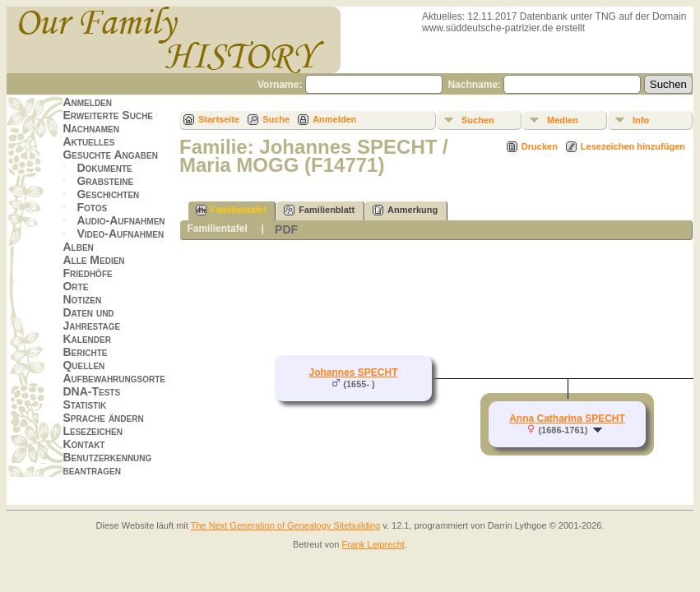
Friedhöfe (87, 273)
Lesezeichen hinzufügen (633, 146)
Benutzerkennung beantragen (107, 464)
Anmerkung (405, 210)
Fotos (92, 207)
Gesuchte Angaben (110, 155)
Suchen (478, 120)
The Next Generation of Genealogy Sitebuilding (286, 525)
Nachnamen (90, 128)
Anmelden (87, 102)
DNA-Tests (91, 391)
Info (641, 120)
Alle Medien (93, 260)
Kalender (86, 339)
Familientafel (231, 210)
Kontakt (83, 444)
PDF (286, 229)
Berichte (85, 352)
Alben (78, 247)
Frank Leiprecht (373, 544)
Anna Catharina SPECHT (567, 419)
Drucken (540, 146)
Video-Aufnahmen (120, 234)
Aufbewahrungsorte (114, 378)
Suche (276, 119)
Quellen (83, 365)
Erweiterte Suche (108, 115)
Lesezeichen (92, 431)
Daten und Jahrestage (91, 319)
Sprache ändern (103, 418)
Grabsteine (105, 181)
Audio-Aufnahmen (121, 220)
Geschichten (108, 194)
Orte (75, 286)
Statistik (84, 405)
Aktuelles (88, 141)
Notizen (82, 299)
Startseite (219, 119)
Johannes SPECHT (353, 372)
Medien (563, 120)
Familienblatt (319, 210)
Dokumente (104, 168)
